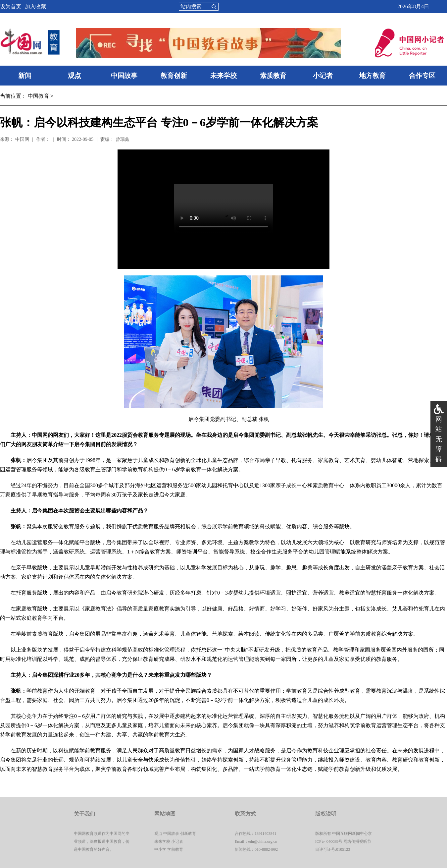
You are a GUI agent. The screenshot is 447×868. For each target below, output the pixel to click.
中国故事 (124, 76)
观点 (74, 76)
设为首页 (11, 6)
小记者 (323, 76)
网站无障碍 (439, 439)
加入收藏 (35, 6)
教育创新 (174, 76)
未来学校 (224, 76)
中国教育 (38, 96)
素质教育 (273, 76)
